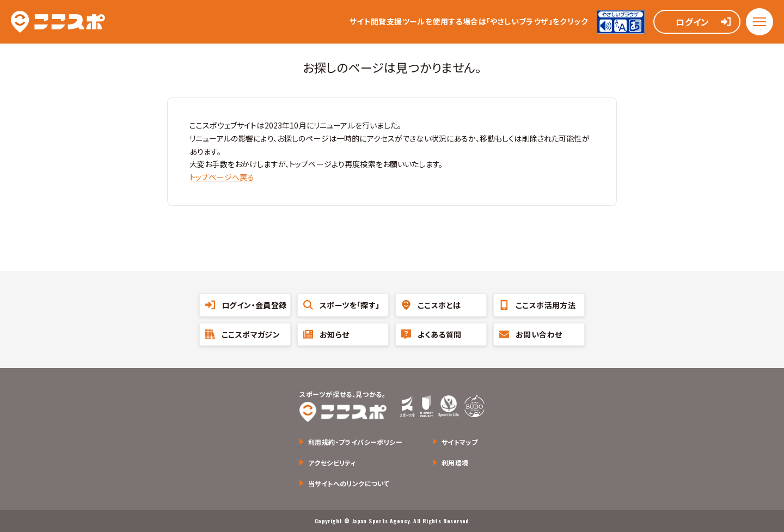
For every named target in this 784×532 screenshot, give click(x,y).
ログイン (693, 22)
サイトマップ (460, 442)
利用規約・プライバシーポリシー (355, 442)
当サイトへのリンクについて (349, 483)
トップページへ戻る (222, 177)
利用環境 (455, 463)
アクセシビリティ (332, 463)
